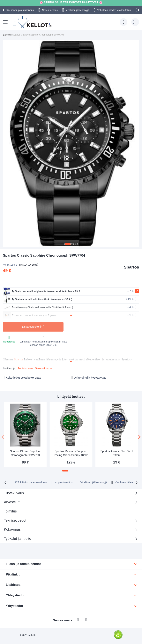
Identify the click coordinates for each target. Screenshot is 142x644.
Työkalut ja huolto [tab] (18, 539)
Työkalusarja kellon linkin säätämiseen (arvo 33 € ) (38, 299)
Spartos (131, 267)
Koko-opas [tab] (12, 529)
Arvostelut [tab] (70, 503)
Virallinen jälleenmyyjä (78, 10)
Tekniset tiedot (44, 368)
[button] (68, 244)
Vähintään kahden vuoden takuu (114, 10)
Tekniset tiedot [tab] (15, 520)
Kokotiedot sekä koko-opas (23, 378)
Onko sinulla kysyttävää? (90, 378)
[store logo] (33, 22)
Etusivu (7, 35)
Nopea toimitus (50, 10)
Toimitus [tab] (10, 511)
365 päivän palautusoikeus (20, 10)
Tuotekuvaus (26, 368)
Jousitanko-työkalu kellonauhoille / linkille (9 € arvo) (38, 307)
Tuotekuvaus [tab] (14, 493)
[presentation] (4, 10)
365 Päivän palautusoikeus (31, 482)
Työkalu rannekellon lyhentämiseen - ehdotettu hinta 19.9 (42, 291)
